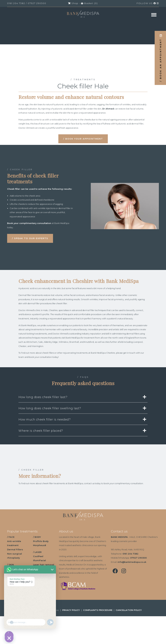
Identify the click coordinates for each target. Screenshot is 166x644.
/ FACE (11, 537)
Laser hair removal (44, 565)
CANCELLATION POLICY (129, 610)
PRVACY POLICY (71, 610)
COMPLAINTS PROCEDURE (98, 610)
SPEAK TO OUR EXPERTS (31, 238)
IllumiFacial (39, 560)
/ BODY (37, 537)
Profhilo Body (41, 541)
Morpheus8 (40, 545)
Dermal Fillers (15, 550)
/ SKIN (10, 565)
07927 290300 (37, 3)
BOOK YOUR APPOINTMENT (84, 139)
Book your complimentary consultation (29, 223)
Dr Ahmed (108, 109)
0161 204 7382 (16, 3)
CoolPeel (38, 556)
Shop (73, 3)
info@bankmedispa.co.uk (132, 562)
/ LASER (37, 552)
